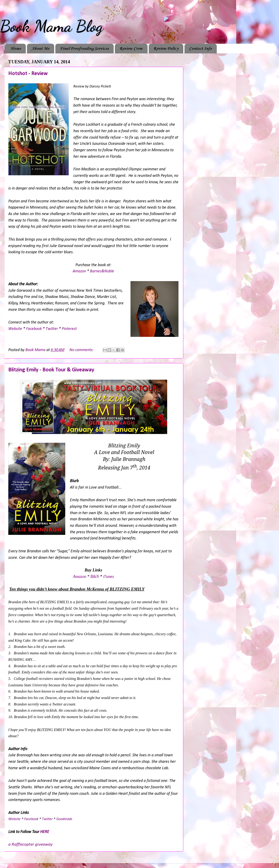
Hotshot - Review (28, 74)
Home (16, 49)
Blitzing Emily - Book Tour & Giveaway (51, 370)
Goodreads (64, 819)
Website (15, 329)
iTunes (108, 577)
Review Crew (131, 49)
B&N (95, 577)
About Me (40, 49)
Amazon (79, 271)
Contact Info (200, 49)
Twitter (52, 329)
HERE (45, 832)
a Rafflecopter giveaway (30, 845)
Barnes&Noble (102, 271)
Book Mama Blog (51, 26)
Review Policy (166, 49)
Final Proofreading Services (84, 49)
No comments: (82, 350)
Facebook (34, 329)
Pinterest (69, 329)
